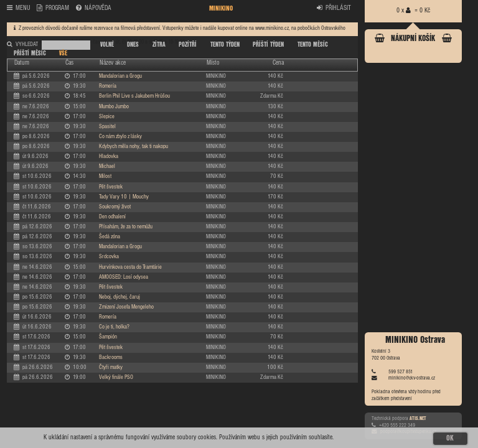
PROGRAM (53, 8)
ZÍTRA (159, 45)
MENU (18, 8)
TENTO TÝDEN (225, 45)
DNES (133, 45)
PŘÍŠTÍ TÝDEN (268, 45)
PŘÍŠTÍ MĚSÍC (30, 54)
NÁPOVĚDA (94, 8)
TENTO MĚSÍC (313, 45)
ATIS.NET (418, 418)
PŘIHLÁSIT (334, 8)
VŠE (63, 54)
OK (450, 438)
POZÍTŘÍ (188, 45)
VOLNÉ (107, 45)
